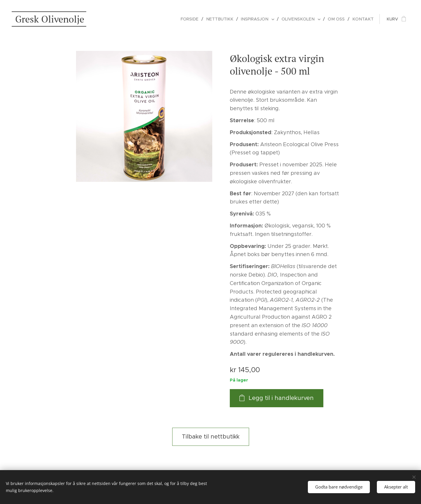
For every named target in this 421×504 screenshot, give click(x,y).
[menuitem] (196, 19)
